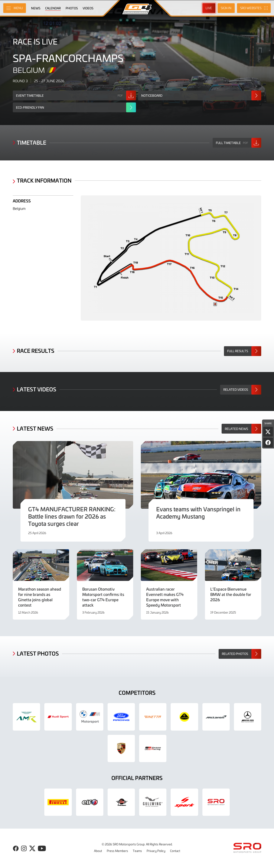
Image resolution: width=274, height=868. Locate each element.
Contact (175, 851)
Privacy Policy (156, 851)
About (98, 851)
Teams (137, 851)
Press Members (117, 851)
